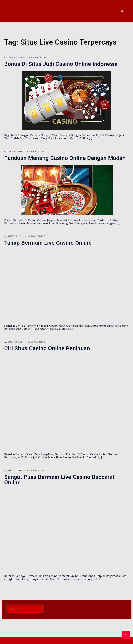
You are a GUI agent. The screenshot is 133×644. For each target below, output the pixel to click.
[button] (122, 11)
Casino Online (38, 57)
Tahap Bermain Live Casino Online (48, 243)
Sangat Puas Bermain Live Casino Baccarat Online (59, 480)
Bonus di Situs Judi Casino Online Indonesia (61, 64)
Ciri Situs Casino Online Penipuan (47, 348)
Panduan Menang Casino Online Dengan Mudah (65, 158)
